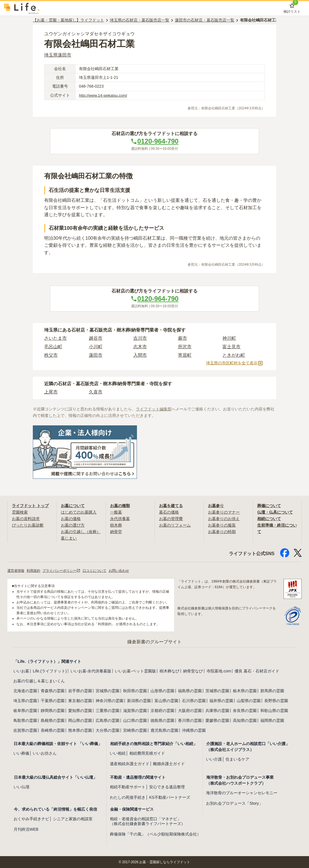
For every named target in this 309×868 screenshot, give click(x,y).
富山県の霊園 (166, 700)
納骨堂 (116, 531)
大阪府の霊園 (190, 710)
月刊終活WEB (26, 829)
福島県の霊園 (190, 690)
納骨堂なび (193, 670)
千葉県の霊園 (53, 700)
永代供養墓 (120, 519)
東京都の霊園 (80, 700)
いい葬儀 (21, 753)
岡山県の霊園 (80, 720)
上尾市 (51, 392)
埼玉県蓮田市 (58, 55)
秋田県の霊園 (135, 690)
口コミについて (95, 570)
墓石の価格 (169, 512)
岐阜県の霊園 (25, 710)
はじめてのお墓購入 (79, 512)
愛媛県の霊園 (217, 720)
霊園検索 (20, 512)
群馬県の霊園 (272, 690)
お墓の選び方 (73, 525)
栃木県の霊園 (245, 690)
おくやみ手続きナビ (31, 818)
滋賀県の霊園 (135, 710)
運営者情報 (16, 570)
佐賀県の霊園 (25, 730)
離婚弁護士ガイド (169, 763)
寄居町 (185, 355)
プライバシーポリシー (61, 570)
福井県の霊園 (221, 700)
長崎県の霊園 (53, 730)
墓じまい (69, 538)
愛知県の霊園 (80, 710)
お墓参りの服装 (222, 525)
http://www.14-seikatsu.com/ (104, 95)
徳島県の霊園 (162, 720)
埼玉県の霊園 (25, 700)
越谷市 (96, 338)
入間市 (140, 355)
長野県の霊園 (276, 700)
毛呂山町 (53, 347)
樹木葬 (116, 525)
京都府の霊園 (162, 710)
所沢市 (185, 347)
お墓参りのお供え (224, 519)
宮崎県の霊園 (135, 730)
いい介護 (214, 759)
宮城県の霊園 (108, 690)
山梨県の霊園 (249, 700)
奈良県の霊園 (245, 710)
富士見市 (231, 347)
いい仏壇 (22, 787)
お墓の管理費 (171, 519)
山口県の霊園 (135, 720)
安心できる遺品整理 (167, 787)
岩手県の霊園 (80, 690)
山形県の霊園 (162, 690)
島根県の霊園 (53, 720)
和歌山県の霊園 (274, 710)
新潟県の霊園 (139, 700)
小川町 (96, 347)
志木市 (140, 347)
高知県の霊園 (245, 720)
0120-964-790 (154, 141)
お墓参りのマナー (224, 512)
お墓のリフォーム (175, 525)
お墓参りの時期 (222, 531)
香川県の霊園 (190, 720)
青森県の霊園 (53, 690)
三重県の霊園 (108, 710)
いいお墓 (21, 670)
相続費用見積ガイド (147, 753)
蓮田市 (96, 355)
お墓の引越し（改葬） (81, 531)
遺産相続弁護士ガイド (130, 763)
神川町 (229, 338)
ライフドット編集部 (154, 409)
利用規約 (33, 570)
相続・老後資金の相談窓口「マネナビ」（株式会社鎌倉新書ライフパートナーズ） (147, 821)
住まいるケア (237, 759)
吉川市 (140, 338)
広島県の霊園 (108, 720)
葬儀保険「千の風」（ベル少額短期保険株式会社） (155, 834)
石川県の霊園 (194, 700)
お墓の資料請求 (26, 519)
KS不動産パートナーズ (170, 797)
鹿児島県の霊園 (164, 730)
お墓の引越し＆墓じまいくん (39, 680)
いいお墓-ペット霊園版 (135, 670)
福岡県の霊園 (272, 720)
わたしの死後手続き (128, 797)
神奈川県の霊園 (110, 700)
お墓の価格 (71, 519)
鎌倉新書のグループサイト (154, 641)
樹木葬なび (169, 670)
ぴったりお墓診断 (28, 525)
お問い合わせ (119, 570)
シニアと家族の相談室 (73, 818)
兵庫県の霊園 (217, 710)
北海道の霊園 (25, 690)
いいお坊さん (45, 753)
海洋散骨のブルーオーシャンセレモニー (242, 793)
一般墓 (116, 512)
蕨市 (183, 338)
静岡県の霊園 (53, 710)
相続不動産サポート (128, 787)
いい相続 (118, 753)
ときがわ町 (234, 355)
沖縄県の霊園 (194, 730)
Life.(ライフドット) (50, 670)
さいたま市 (55, 338)
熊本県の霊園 (80, 730)
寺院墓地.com (219, 670)
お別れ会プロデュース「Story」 (234, 803)
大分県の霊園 (108, 730)
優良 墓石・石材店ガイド (257, 670)
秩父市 (51, 355)
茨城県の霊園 (217, 690)
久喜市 (96, 392)
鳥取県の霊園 (25, 720)
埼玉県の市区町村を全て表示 (235, 363)
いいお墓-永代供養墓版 (91, 670)
